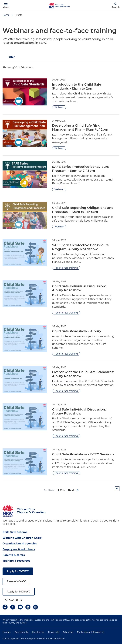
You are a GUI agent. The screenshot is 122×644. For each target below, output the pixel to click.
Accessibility (22, 632)
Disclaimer (38, 632)
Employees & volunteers (19, 549)
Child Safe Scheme (15, 532)
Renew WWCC (16, 581)
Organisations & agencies (20, 544)
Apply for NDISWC (19, 592)
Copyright (54, 632)
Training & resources (16, 561)
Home (6, 15)
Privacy (7, 632)
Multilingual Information (91, 632)
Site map (68, 632)
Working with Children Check (22, 538)
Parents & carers (14, 555)
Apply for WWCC (18, 571)
